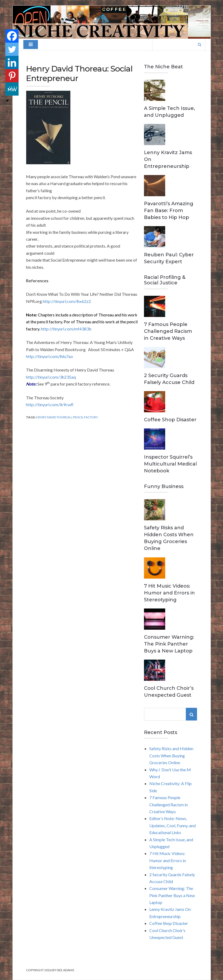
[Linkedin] (12, 62)
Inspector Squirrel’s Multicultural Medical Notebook (170, 464)
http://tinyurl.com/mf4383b (66, 329)
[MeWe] (12, 89)
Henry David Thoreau (54, 417)
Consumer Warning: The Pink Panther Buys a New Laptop (169, 644)
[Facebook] (12, 36)
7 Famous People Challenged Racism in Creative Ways (168, 331)
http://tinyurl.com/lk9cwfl (50, 404)
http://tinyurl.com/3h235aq (51, 377)
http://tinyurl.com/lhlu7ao (49, 356)
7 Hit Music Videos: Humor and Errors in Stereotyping (169, 593)
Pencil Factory (85, 417)
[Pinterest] (12, 76)
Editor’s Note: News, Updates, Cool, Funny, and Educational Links (172, 825)
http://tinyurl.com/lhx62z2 (67, 301)
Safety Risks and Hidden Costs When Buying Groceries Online (171, 755)
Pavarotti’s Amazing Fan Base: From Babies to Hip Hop (169, 211)
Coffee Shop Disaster (170, 420)
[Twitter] (12, 49)
